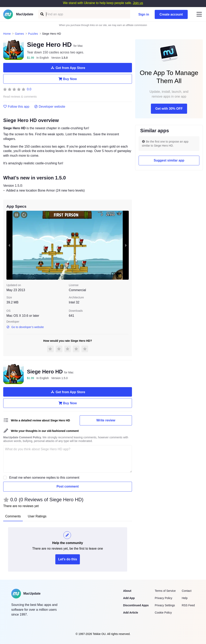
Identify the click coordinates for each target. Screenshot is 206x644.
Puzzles (33, 34)
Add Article (131, 613)
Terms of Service (165, 591)
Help (185, 598)
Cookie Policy (163, 613)
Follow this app (16, 107)
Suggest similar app (169, 160)
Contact (186, 591)
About (127, 591)
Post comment (68, 486)
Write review (106, 420)
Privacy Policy (163, 598)
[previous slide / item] (9, 245)
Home (7, 34)
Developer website (50, 107)
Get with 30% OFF (169, 109)
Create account (171, 14)
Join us (138, 3)
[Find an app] (42, 14)
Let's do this (68, 559)
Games (19, 34)
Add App (129, 598)
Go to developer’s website (25, 327)
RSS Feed (188, 605)
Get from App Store (68, 68)
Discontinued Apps (136, 605)
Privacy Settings (165, 605)
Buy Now (67, 79)
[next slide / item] (126, 245)
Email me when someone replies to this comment (44, 478)
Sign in (144, 14)
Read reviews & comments (20, 97)
